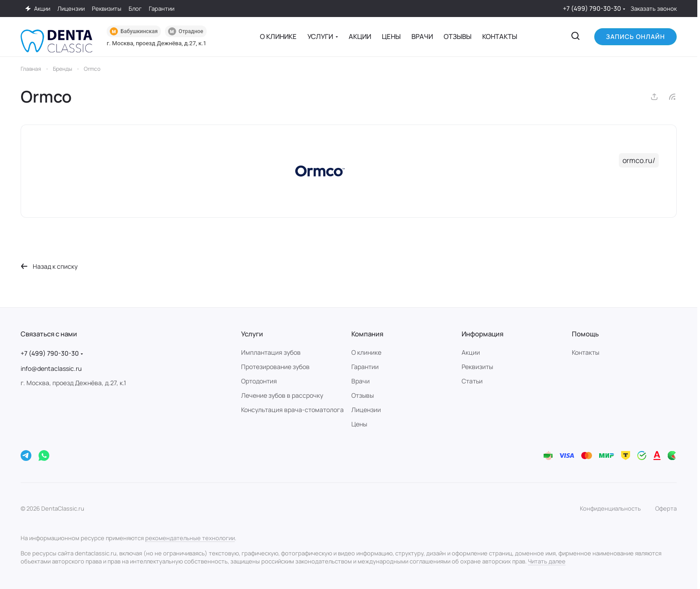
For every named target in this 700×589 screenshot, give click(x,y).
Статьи (472, 381)
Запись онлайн (635, 37)
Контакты (585, 352)
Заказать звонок (654, 9)
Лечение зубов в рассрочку (282, 395)
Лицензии (366, 410)
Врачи (361, 381)
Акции (471, 352)
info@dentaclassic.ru (51, 368)
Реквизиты (477, 367)
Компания (367, 334)
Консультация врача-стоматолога (292, 410)
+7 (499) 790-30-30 (592, 8)
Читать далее (547, 561)
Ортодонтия (259, 381)
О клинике (366, 352)
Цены (359, 424)
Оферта (666, 508)
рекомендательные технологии (190, 538)
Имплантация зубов (271, 352)
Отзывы (363, 395)
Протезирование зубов (275, 367)
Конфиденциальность (610, 508)
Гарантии (365, 367)
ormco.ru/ (639, 160)
